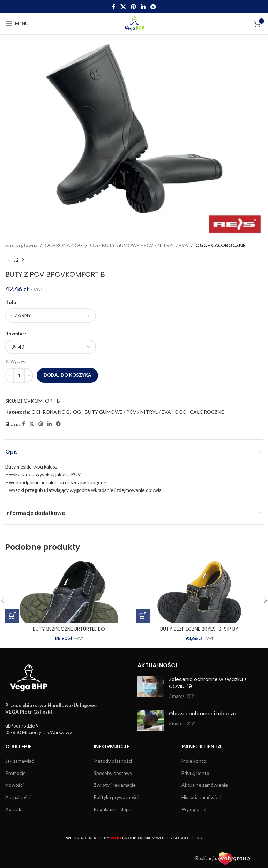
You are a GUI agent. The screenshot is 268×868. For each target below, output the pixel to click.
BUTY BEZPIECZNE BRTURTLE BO (69, 629)
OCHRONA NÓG (64, 245)
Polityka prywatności (116, 797)
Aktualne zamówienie (205, 785)
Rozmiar (15, 333)
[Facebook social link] (114, 7)
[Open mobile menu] (17, 24)
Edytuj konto (195, 773)
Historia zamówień (201, 797)
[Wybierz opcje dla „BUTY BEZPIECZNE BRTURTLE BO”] (12, 615)
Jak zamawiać (20, 761)
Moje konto (194, 761)
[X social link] (123, 7)
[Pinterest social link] (133, 7)
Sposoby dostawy (113, 773)
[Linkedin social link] (143, 7)
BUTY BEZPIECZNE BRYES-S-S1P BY (199, 629)
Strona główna (21, 245)
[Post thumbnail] (151, 688)
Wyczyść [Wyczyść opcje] (19, 361)
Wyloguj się (194, 809)
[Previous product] (9, 260)
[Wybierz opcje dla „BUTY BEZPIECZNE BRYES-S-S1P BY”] (143, 615)
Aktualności (18, 797)
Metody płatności (113, 761)
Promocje (16, 773)
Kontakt (14, 809)
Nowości (14, 785)
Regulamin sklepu (113, 809)
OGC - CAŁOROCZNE (221, 245)
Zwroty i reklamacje (115, 785)
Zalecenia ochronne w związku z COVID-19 (208, 683)
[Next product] (23, 260)
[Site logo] (134, 23)
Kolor (12, 302)
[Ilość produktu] (19, 375)
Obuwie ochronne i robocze (203, 713)
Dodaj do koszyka (67, 375)
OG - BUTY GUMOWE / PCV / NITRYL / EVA (139, 245)
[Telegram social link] (153, 7)
